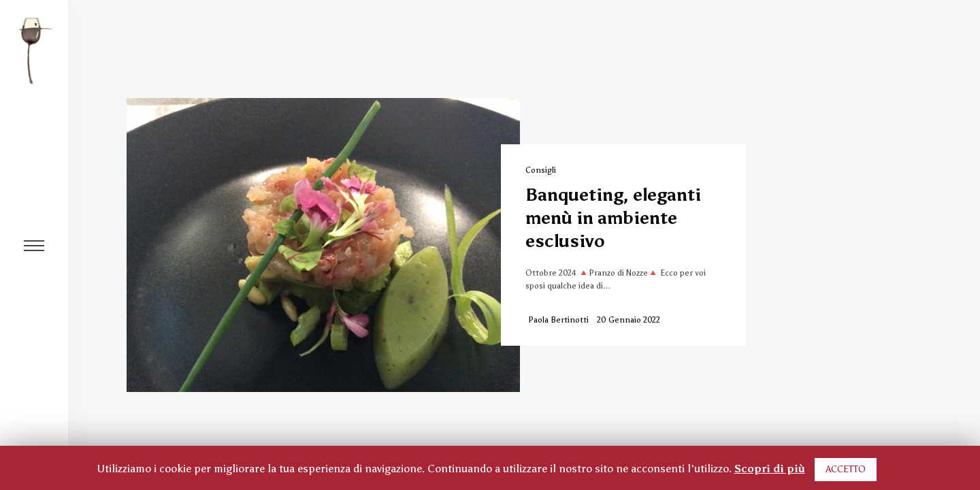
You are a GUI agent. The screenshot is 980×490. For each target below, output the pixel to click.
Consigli (541, 170)
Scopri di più (770, 469)
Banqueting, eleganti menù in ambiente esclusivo (613, 217)
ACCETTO (846, 469)
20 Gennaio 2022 (628, 320)
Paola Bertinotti (558, 320)
